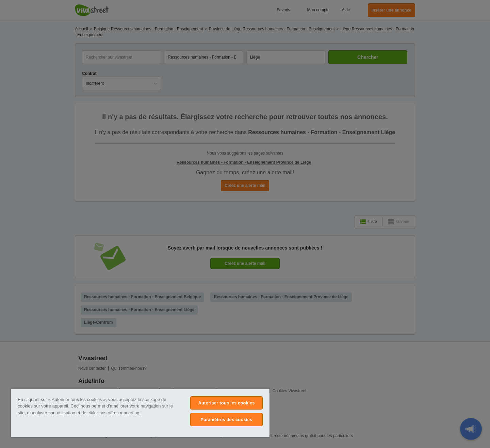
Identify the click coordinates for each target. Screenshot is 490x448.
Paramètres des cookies (227, 420)
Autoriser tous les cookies (226, 403)
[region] (140, 413)
